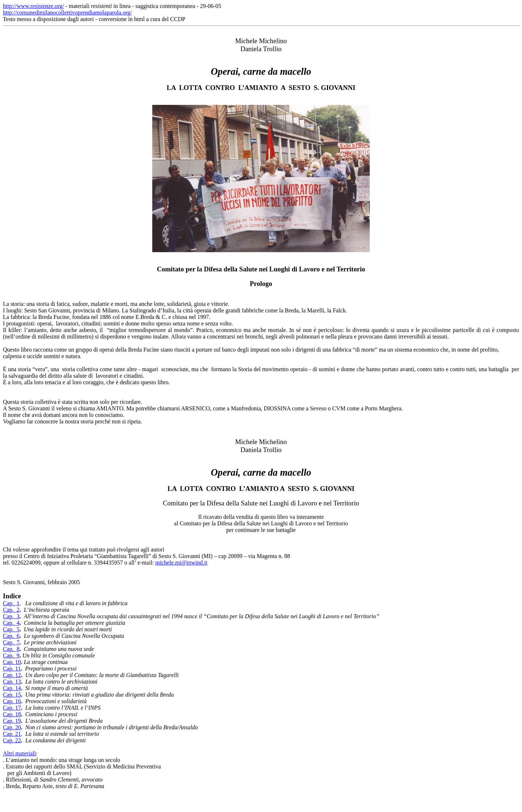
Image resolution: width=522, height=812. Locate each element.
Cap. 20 (12, 727)
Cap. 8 (11, 649)
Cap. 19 (12, 721)
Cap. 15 (12, 695)
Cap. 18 (12, 714)
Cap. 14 (12, 688)
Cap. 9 (11, 655)
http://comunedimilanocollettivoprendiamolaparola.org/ (67, 13)
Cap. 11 (12, 669)
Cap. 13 (12, 682)
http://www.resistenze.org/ (33, 6)
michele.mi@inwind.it (181, 563)
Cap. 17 (12, 708)
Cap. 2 (11, 610)
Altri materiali (19, 753)
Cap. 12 (12, 675)
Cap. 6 (11, 636)
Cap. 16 (12, 701)
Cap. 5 (11, 629)
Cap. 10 (12, 662)
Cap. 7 (11, 642)
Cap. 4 (11, 623)
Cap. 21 (12, 734)
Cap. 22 (12, 740)
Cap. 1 (11, 603)
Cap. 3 (11, 616)
